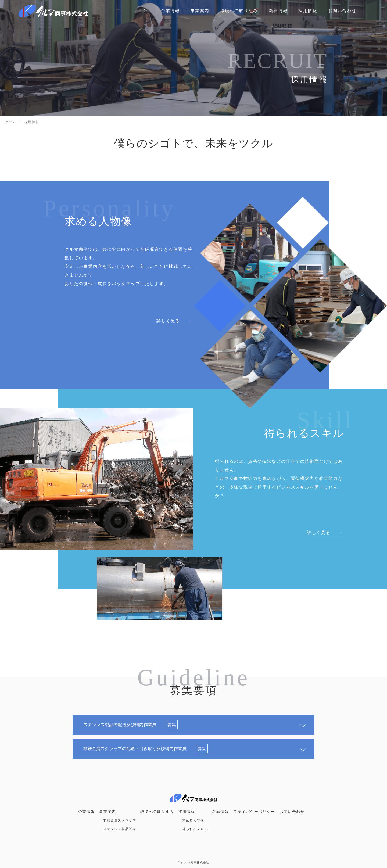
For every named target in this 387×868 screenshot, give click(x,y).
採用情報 (308, 11)
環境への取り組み (239, 11)
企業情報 (170, 11)
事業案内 (200, 11)
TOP (145, 11)
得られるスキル (195, 829)
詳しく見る (168, 321)
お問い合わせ (342, 11)
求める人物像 (193, 820)
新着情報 (278, 11)
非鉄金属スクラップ (120, 820)
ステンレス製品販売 (120, 829)
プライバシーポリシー (254, 812)
